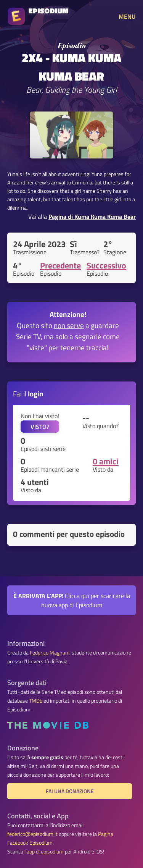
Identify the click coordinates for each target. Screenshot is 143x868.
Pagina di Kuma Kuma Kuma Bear (92, 217)
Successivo (106, 265)
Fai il (28, 394)
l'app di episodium (44, 852)
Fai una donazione (70, 791)
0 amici (106, 461)
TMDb (36, 701)
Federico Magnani (50, 653)
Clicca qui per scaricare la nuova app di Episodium (72, 600)
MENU (127, 16)
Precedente (60, 265)
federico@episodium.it (32, 834)
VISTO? (40, 427)
